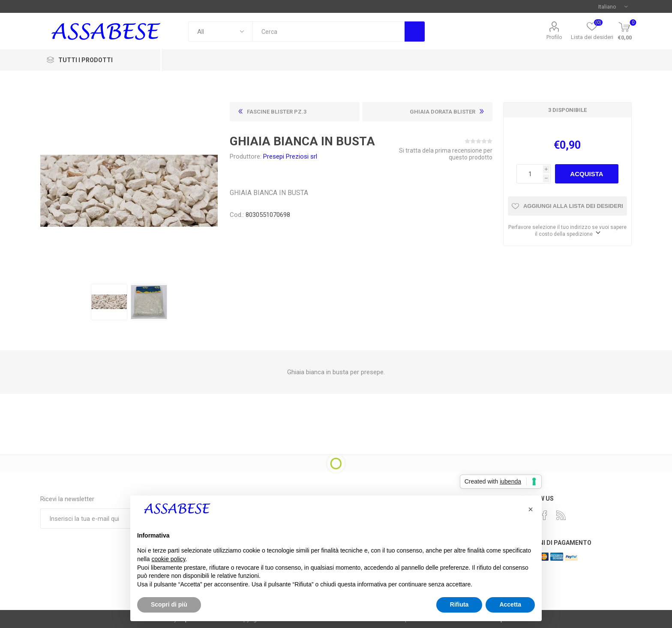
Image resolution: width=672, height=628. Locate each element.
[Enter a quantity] (530, 174)
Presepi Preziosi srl (290, 156)
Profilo (554, 37)
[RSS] (561, 515)
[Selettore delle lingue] (613, 6)
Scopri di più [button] (169, 604)
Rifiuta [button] (459, 604)
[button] (531, 509)
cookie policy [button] (168, 559)
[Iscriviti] (104, 518)
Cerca (415, 32)
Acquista (586, 174)
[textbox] (328, 32)
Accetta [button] (510, 604)
